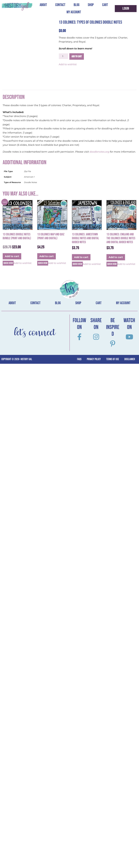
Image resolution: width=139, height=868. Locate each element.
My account (74, 12)
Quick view (8, 263)
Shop (91, 5)
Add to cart (77, 56)
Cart (105, 5)
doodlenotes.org (100, 152)
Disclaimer (130, 359)
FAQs (79, 359)
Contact (60, 5)
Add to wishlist (68, 64)
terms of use (113, 359)
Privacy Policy (94, 359)
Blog (77, 5)
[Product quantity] (63, 56)
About (43, 5)
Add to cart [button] (12, 256)
